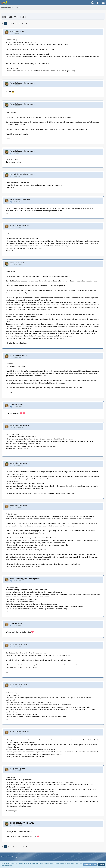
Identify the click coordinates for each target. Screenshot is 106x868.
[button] (103, 3)
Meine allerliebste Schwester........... (22, 83)
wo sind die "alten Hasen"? (19, 426)
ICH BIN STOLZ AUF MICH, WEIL (22, 823)
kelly (11, 33)
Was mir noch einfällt (17, 31)
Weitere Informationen (90, 864)
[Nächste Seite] (26, 23)
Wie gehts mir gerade (17, 769)
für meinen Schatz (16, 405)
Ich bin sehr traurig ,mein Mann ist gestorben (25, 579)
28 (23, 23)
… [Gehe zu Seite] (20, 23)
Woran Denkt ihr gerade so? (20, 200)
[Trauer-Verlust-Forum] (4, 3)
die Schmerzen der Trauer (19, 644)
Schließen (101, 864)
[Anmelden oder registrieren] (98, 3)
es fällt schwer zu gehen (18, 355)
